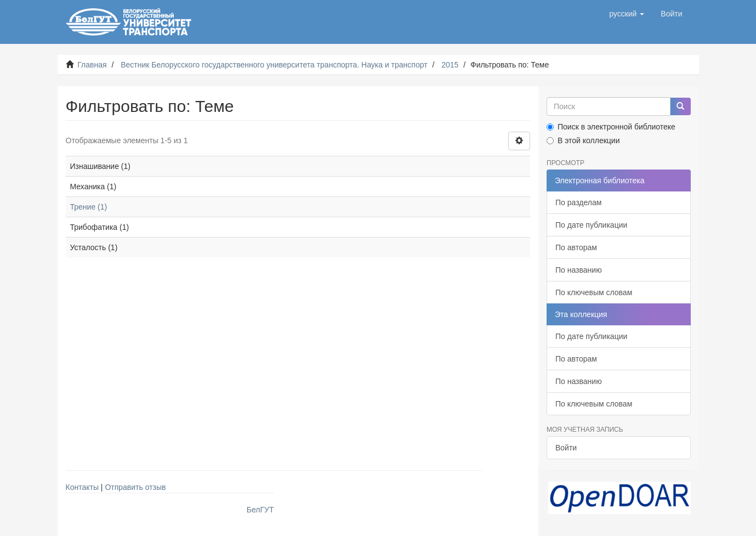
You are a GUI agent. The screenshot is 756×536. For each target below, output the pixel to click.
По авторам (576, 247)
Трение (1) (89, 207)
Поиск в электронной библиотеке (611, 127)
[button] (627, 14)
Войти (566, 448)
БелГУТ (260, 510)
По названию (579, 270)
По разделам (578, 202)
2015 (450, 65)
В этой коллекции (583, 140)
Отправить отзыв (135, 487)
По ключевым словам (594, 292)
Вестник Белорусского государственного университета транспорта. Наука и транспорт (274, 65)
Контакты (82, 487)
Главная (92, 65)
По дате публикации (591, 225)
